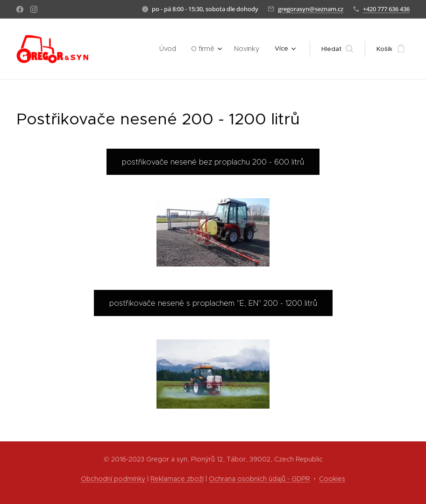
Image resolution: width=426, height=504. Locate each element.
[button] (337, 49)
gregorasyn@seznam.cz (311, 9)
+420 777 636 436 (386, 9)
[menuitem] (124, 49)
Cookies (332, 479)
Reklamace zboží (177, 479)
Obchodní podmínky (113, 479)
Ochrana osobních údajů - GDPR (259, 479)
